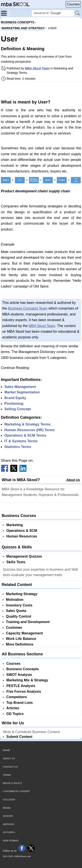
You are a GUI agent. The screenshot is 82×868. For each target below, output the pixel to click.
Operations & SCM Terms (25, 435)
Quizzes (8, 816)
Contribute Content (16, 791)
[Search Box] (53, 13)
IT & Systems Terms (21, 441)
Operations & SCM (22, 531)
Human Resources (22, 536)
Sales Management (20, 387)
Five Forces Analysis (24, 691)
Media (7, 808)
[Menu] (5, 13)
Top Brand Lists (20, 703)
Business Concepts (23, 669)
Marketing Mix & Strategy (27, 680)
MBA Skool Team (37, 68)
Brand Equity (15, 398)
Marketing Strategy (22, 594)
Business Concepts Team (28, 308)
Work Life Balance (21, 639)
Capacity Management (24, 633)
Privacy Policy (13, 783)
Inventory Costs (19, 605)
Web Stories (11, 840)
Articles (13, 708)
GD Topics (15, 714)
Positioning (14, 404)
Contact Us (10, 767)
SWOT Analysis (19, 675)
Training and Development (28, 622)
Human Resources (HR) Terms (30, 430)
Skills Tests (16, 562)
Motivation (15, 600)
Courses (73, 4)
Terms (7, 775)
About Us (73, 480)
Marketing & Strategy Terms (27, 424)
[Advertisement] (41, 90)
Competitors (17, 697)
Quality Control (19, 616)
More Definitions (20, 644)
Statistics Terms (18, 447)
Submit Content (19, 737)
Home (6, 750)
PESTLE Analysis (21, 686)
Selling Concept (18, 409)
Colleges (9, 799)
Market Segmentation (22, 392)
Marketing (15, 525)
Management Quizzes (24, 556)
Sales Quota (16, 611)
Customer (14, 628)
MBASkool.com (23, 856)
